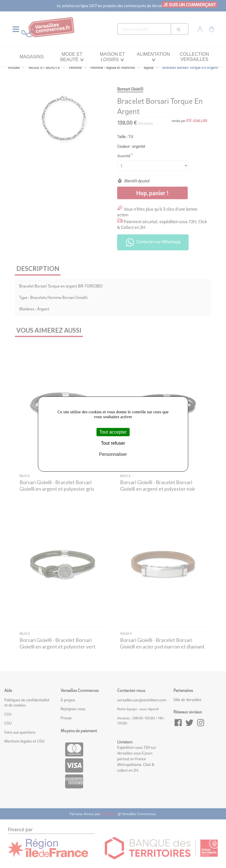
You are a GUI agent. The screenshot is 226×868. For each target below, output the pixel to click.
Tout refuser (113, 443)
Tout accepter (113, 432)
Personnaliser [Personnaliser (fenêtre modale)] (113, 454)
